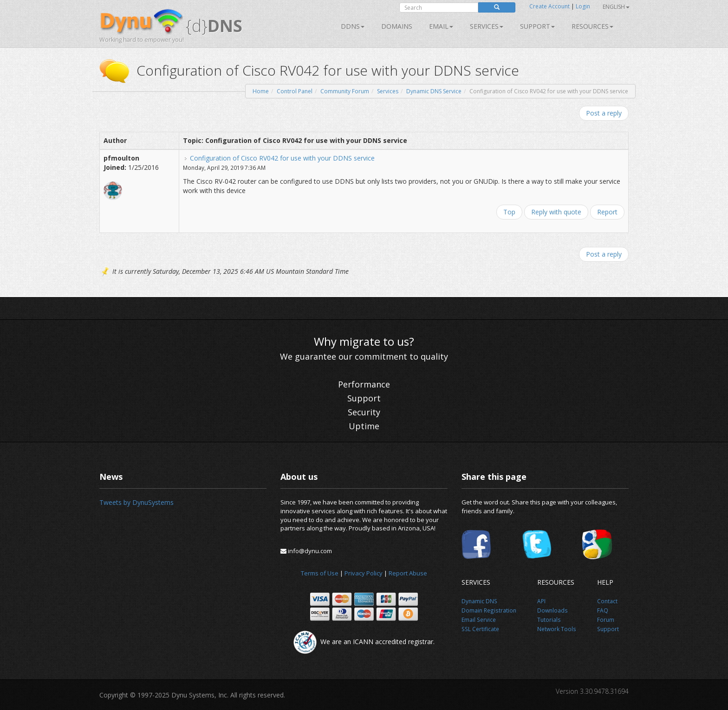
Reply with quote (556, 212)
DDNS (353, 26)
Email (441, 26)
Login (583, 6)
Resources (592, 26)
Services (388, 91)
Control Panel (295, 91)
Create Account (549, 6)
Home (261, 91)
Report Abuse (408, 573)
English (616, 7)
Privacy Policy (364, 573)
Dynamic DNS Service (434, 91)
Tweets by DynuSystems (136, 502)
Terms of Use (320, 573)
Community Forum (345, 91)
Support (537, 26)
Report (607, 212)
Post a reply (604, 113)
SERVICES (487, 26)
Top (509, 212)
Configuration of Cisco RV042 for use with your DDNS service (282, 158)
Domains (397, 26)
